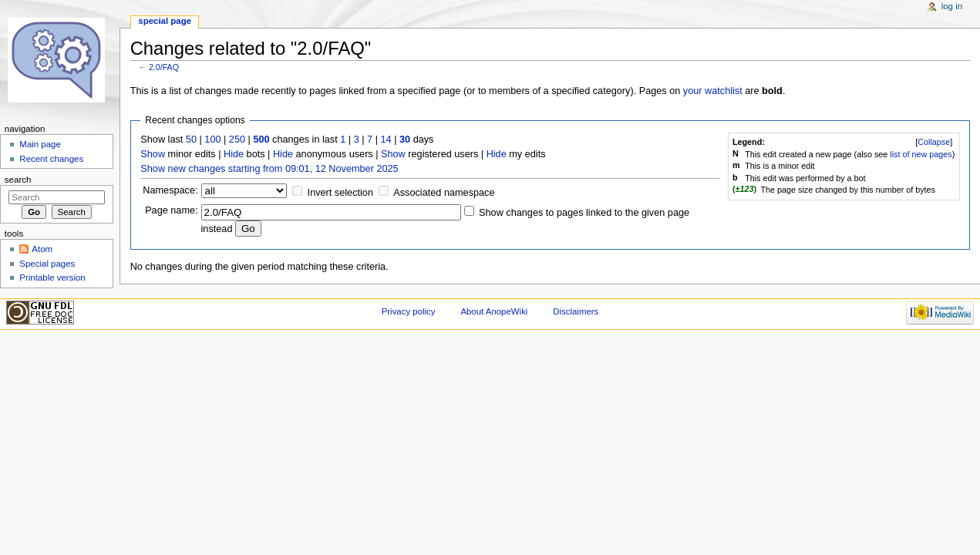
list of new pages (921, 154)
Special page (165, 21)
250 (237, 140)
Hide (234, 154)
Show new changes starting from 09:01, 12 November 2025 (269, 169)
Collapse (934, 142)
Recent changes (51, 159)
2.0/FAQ (164, 67)
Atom (42, 249)
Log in (952, 6)
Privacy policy (409, 311)
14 (386, 140)
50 (191, 140)
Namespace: (170, 190)
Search (18, 180)
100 (212, 140)
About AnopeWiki (494, 311)
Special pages (47, 264)
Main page (40, 144)
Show (153, 154)
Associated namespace (444, 193)
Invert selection (340, 193)
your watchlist (713, 91)
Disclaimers (576, 311)
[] (934, 142)
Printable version (52, 277)
